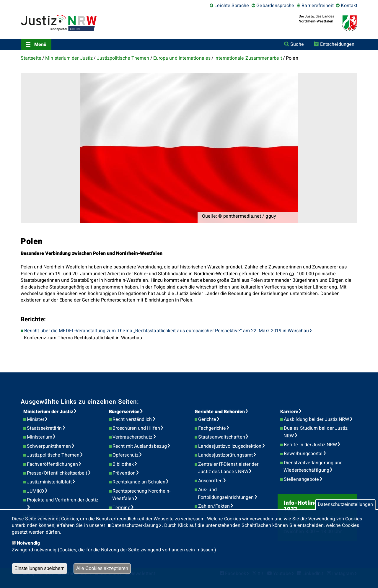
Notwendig (28, 543)
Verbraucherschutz (132, 437)
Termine (122, 508)
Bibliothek (123, 464)
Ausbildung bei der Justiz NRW (316, 419)
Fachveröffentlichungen (52, 464)
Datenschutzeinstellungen (345, 505)
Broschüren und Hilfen (136, 428)
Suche (297, 44)
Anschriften (210, 481)
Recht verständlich (132, 419)
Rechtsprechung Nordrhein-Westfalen (141, 495)
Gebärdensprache (275, 6)
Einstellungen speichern (40, 568)
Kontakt (349, 6)
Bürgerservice (124, 412)
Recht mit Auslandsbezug (140, 446)
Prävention (124, 473)
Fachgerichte (212, 428)
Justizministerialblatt (49, 482)
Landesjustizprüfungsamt (225, 455)
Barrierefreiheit (317, 6)
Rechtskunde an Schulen (139, 482)
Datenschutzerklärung (135, 525)
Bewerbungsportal (303, 454)
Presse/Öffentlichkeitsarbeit (57, 473)
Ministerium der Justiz (69, 58)
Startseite (31, 58)
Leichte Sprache (232, 6)
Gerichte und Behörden (220, 412)
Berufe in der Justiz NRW (310, 445)
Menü (40, 45)
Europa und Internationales (182, 58)
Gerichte (207, 419)
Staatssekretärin (44, 428)
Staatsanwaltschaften (222, 437)
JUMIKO (35, 491)
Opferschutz (126, 455)
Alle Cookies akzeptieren (102, 568)
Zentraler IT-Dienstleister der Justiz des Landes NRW (228, 468)
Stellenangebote (301, 479)
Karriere (289, 412)
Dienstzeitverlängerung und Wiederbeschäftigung (313, 467)
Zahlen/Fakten (214, 506)
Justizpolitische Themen (123, 58)
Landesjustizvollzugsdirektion (230, 446)
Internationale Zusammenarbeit (248, 58)
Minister (36, 419)
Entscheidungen (337, 44)
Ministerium (40, 437)
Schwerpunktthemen (49, 446)
